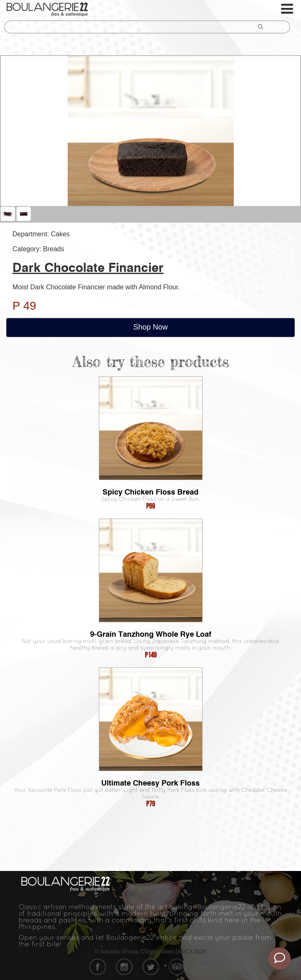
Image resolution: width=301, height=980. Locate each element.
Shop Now (150, 327)
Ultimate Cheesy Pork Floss (150, 783)
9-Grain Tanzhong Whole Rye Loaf (151, 634)
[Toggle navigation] (288, 9)
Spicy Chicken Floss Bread (150, 492)
